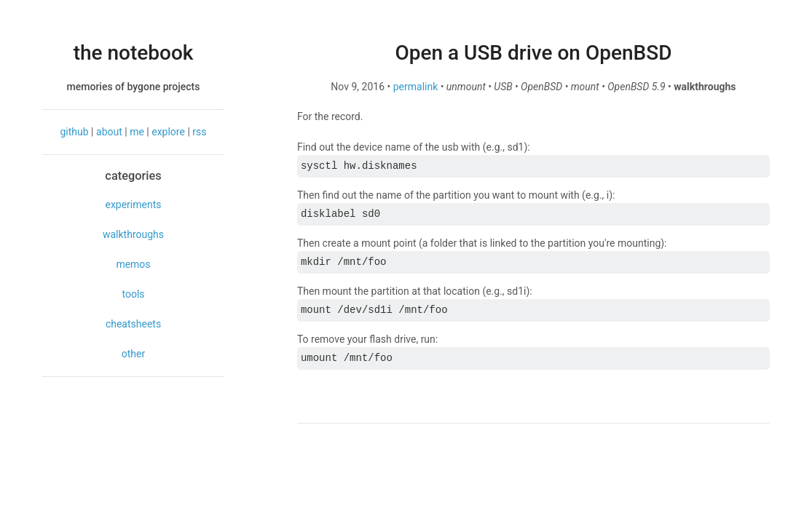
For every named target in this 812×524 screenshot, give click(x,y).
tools (133, 294)
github (75, 132)
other (133, 354)
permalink (416, 87)
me (137, 132)
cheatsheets (133, 324)
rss (199, 132)
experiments (133, 205)
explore (168, 132)
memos (133, 264)
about (109, 132)
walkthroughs (133, 234)
